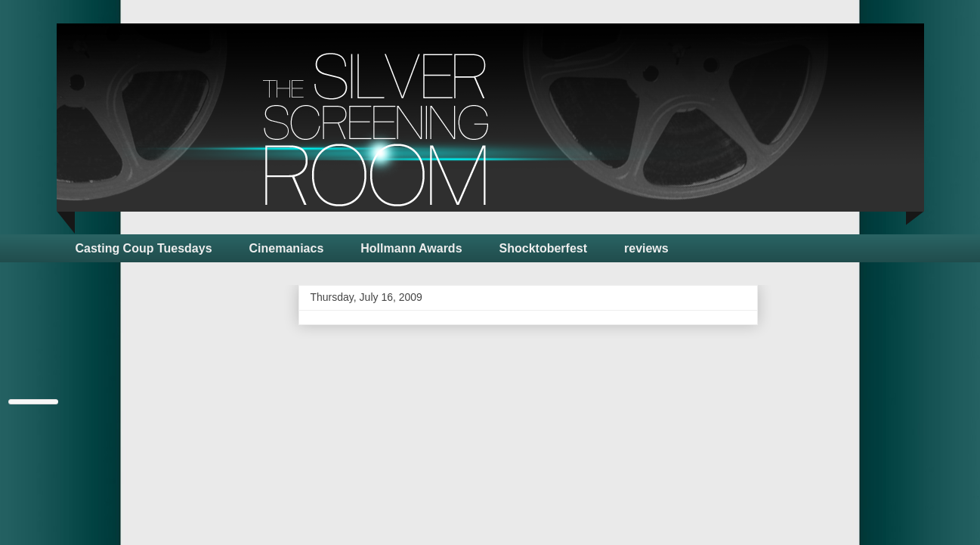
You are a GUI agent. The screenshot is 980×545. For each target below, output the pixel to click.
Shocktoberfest (543, 248)
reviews (646, 248)
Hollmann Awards (411, 248)
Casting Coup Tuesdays (144, 248)
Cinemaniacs (287, 248)
